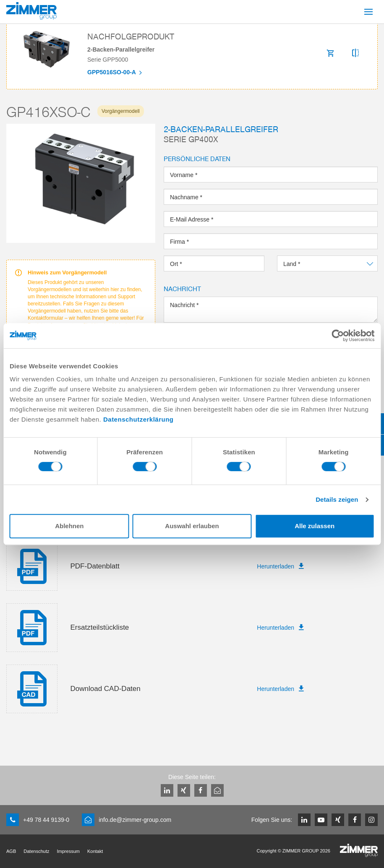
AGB (11, 851)
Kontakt (95, 851)
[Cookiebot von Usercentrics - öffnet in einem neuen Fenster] (338, 336)
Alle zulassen (315, 526)
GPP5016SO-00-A (112, 72)
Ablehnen (69, 526)
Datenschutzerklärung (138, 419)
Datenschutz (36, 851)
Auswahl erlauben (192, 526)
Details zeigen (337, 499)
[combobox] (327, 263)
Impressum (68, 851)
